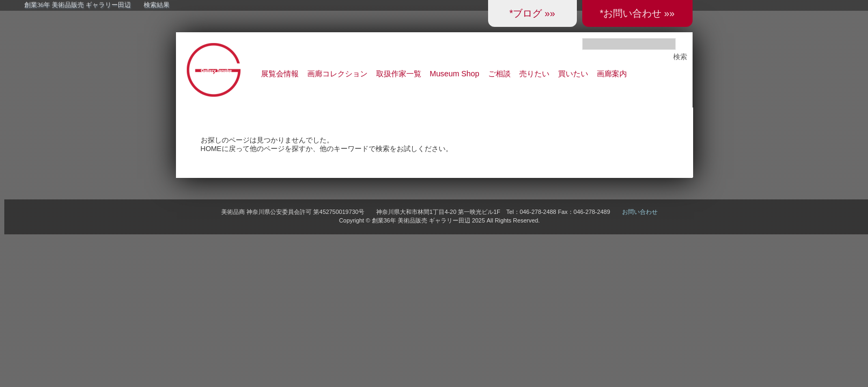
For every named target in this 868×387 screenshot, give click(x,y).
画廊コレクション (337, 74)
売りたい (534, 74)
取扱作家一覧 (399, 74)
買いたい (573, 74)
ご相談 (499, 74)
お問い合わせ (640, 212)
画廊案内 (612, 74)
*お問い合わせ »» (637, 13)
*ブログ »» (532, 13)
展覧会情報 (280, 74)
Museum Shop (455, 74)
